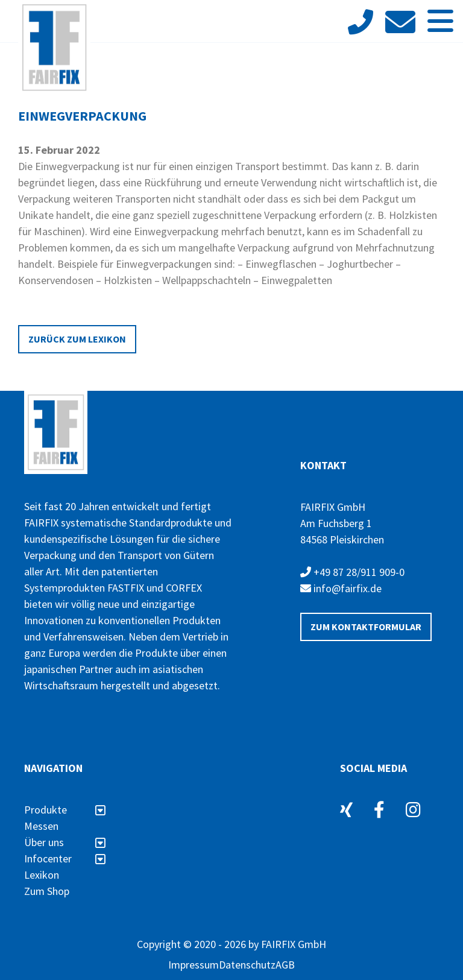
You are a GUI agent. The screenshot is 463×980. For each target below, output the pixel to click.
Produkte (65, 810)
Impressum (194, 965)
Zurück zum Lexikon (77, 339)
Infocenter (65, 858)
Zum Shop (47, 891)
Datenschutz (247, 965)
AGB (285, 965)
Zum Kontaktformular (366, 627)
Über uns (65, 842)
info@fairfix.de (341, 588)
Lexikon (42, 875)
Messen (41, 826)
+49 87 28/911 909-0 (352, 572)
